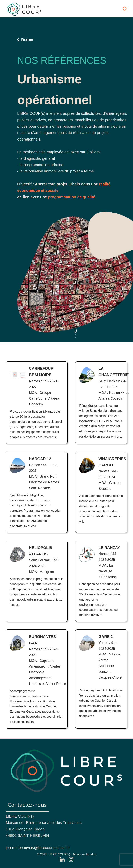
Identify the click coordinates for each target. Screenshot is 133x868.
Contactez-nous (27, 805)
